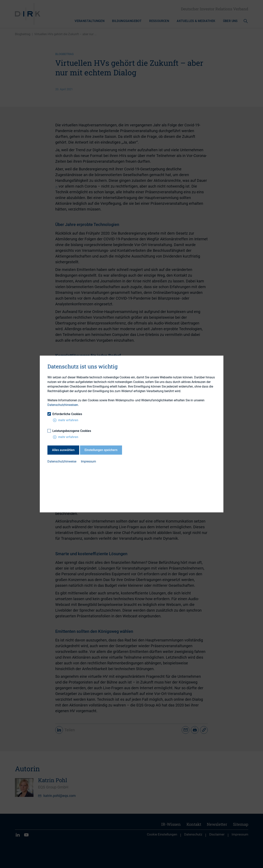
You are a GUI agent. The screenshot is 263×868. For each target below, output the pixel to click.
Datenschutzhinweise (62, 461)
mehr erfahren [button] (66, 420)
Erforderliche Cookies (65, 414)
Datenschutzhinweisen (63, 405)
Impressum (88, 461)
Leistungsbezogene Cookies (69, 431)
